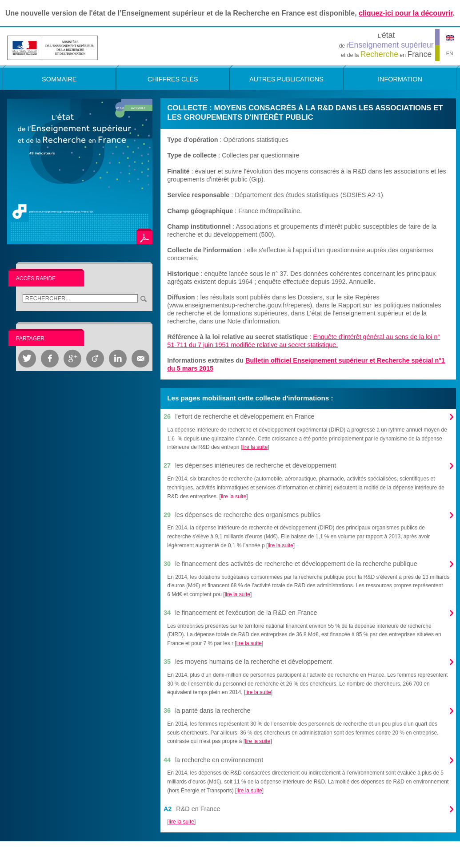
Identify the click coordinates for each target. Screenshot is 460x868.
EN (450, 53)
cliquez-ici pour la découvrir (406, 13)
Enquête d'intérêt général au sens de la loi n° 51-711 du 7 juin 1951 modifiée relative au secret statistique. (304, 341)
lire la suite (255, 447)
